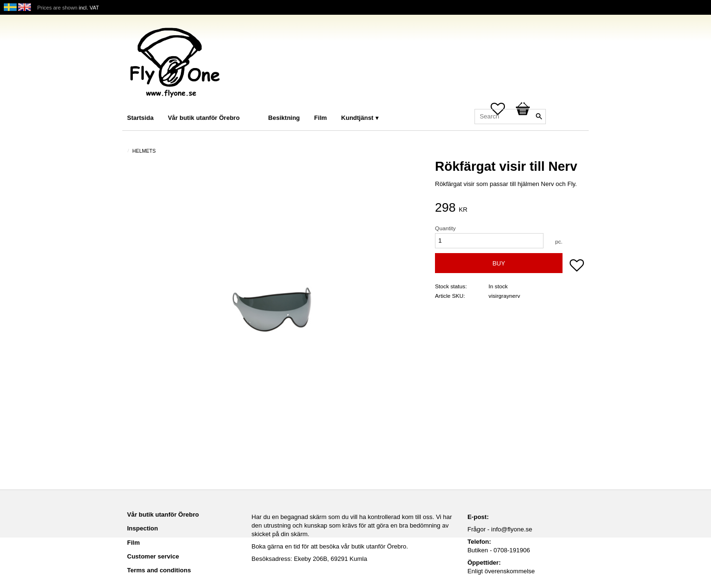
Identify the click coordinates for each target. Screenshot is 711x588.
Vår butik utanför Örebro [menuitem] (204, 118)
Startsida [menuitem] (140, 118)
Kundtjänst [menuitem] (357, 118)
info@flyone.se (512, 529)
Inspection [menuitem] (143, 528)
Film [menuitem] (321, 118)
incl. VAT (89, 8)
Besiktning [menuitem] (284, 118)
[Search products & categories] (510, 117)
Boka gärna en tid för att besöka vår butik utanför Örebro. (330, 546)
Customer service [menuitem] (153, 556)
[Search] (539, 117)
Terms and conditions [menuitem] (159, 570)
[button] (577, 266)
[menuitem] (257, 105)
